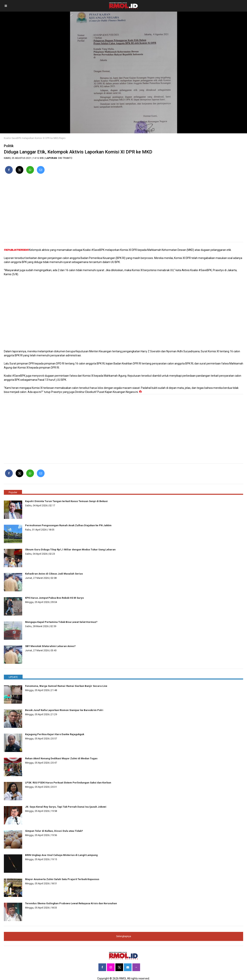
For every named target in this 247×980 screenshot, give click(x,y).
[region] (123, 209)
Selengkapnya (124, 936)
